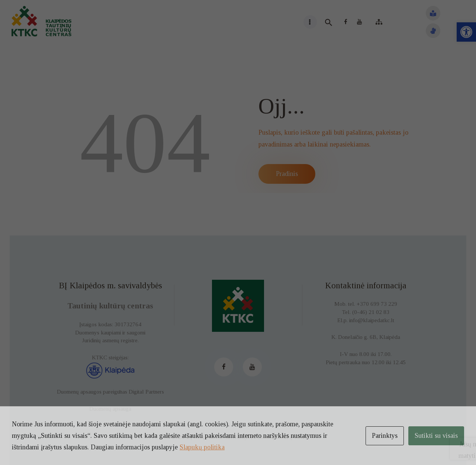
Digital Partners (146, 392)
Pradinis (287, 174)
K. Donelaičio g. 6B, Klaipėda (366, 337)
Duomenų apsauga (110, 409)
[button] (466, 32)
